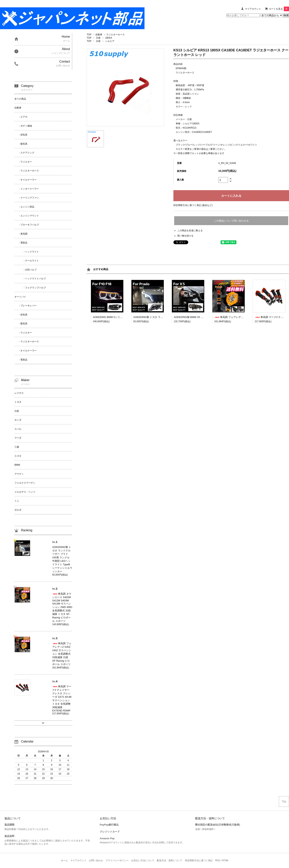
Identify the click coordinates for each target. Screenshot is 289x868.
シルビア (110, 41)
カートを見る (279, 9)
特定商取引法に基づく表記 (199, 860)
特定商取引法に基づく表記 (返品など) (193, 205)
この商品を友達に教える (190, 231)
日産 (98, 38)
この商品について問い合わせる (231, 221)
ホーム (64, 860)
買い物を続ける (185, 236)
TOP (89, 35)
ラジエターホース (115, 35)
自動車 (99, 35)
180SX (109, 38)
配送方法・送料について (170, 860)
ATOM (225, 860)
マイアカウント (253, 9)
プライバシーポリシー (117, 860)
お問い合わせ (96, 860)
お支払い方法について (143, 860)
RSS (218, 860)
